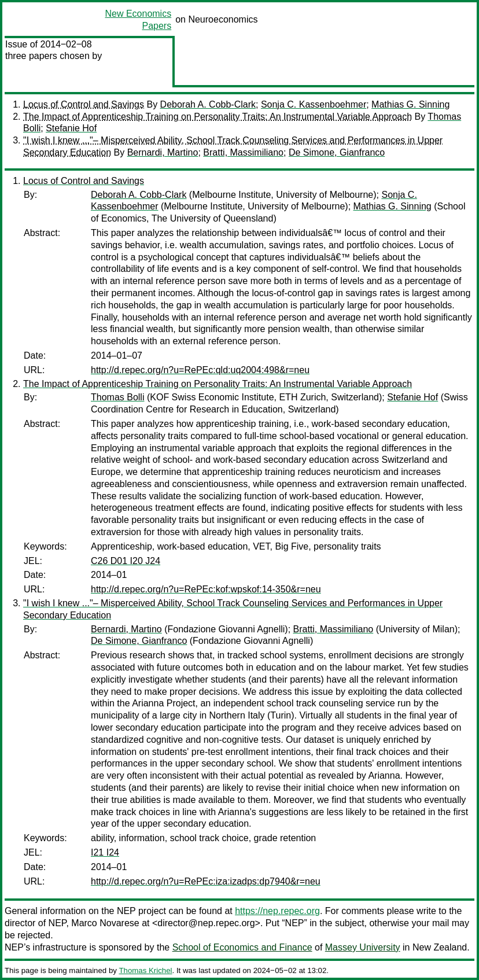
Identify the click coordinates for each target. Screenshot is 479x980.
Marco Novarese (105, 923)
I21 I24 (105, 852)
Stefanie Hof (71, 128)
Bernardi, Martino (163, 152)
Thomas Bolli (117, 397)
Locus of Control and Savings (84, 104)
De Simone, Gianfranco (337, 152)
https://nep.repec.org (277, 911)
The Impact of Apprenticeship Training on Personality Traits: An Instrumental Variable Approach (218, 117)
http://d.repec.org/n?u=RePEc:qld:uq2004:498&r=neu (200, 370)
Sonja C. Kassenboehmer (314, 104)
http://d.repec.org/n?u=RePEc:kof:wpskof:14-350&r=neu (206, 589)
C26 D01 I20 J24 (126, 561)
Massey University (363, 947)
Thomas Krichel (145, 970)
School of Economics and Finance (242, 947)
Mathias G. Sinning (410, 104)
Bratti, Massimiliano (243, 152)
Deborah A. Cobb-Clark (208, 104)
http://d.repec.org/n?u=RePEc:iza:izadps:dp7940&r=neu (206, 881)
